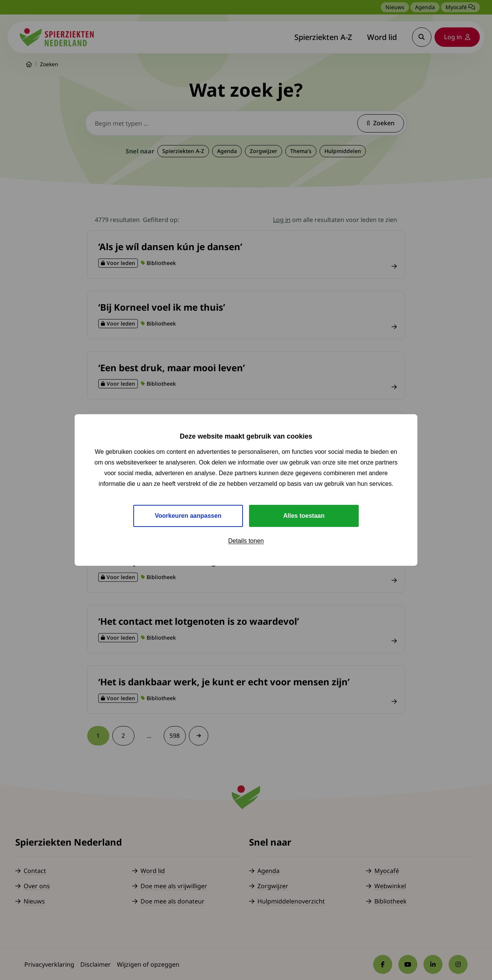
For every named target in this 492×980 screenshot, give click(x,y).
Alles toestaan (304, 516)
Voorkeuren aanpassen (188, 516)
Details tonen (246, 541)
